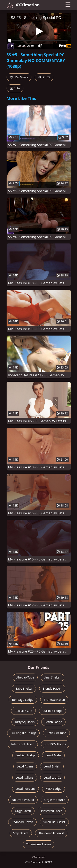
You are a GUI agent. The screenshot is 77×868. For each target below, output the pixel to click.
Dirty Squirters (25, 722)
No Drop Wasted (23, 800)
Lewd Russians (25, 789)
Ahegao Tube (25, 677)
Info (15, 88)
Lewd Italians (25, 777)
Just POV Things (55, 744)
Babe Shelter (24, 688)
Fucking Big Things (23, 733)
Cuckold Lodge (52, 711)
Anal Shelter (52, 677)
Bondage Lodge (23, 700)
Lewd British (52, 766)
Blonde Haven (52, 688)
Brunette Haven (54, 700)
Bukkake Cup (23, 711)
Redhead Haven (22, 822)
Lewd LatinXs (53, 777)
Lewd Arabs (53, 755)
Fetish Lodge (53, 722)
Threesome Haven (38, 844)
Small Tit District (54, 822)
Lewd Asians (25, 766)
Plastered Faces (52, 811)
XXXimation (23, 5)
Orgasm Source (55, 800)
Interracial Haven (23, 744)
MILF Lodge (53, 789)
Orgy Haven (23, 811)
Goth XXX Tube (56, 733)
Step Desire (21, 833)
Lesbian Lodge (26, 755)
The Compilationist (51, 833)
